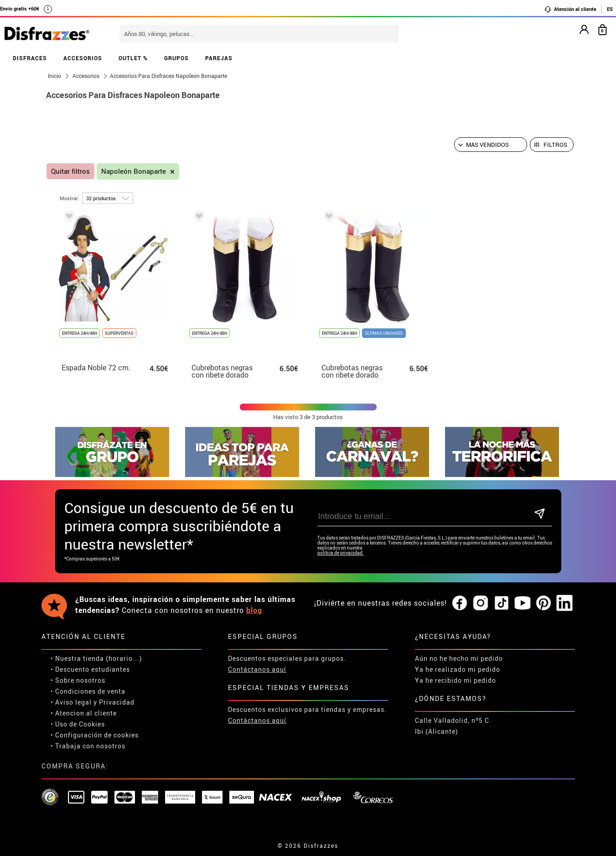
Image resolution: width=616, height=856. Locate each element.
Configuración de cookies (97, 735)
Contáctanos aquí (257, 669)
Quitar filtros (70, 171)
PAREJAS (219, 58)
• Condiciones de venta (88, 691)
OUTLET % (133, 58)
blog (254, 610)
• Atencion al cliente (84, 713)
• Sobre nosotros (78, 680)
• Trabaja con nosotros (88, 746)
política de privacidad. (341, 553)
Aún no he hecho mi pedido (459, 658)
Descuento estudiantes (93, 669)
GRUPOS (176, 58)
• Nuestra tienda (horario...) (96, 658)
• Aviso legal (71, 702)
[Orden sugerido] (491, 145)
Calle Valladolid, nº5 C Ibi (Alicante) (452, 726)
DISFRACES (30, 58)
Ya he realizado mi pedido (458, 669)
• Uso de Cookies (78, 724)
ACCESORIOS (83, 58)
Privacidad (117, 702)
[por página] (108, 198)
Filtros (555, 145)
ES (610, 9)
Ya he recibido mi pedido (456, 680)
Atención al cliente (570, 9)
